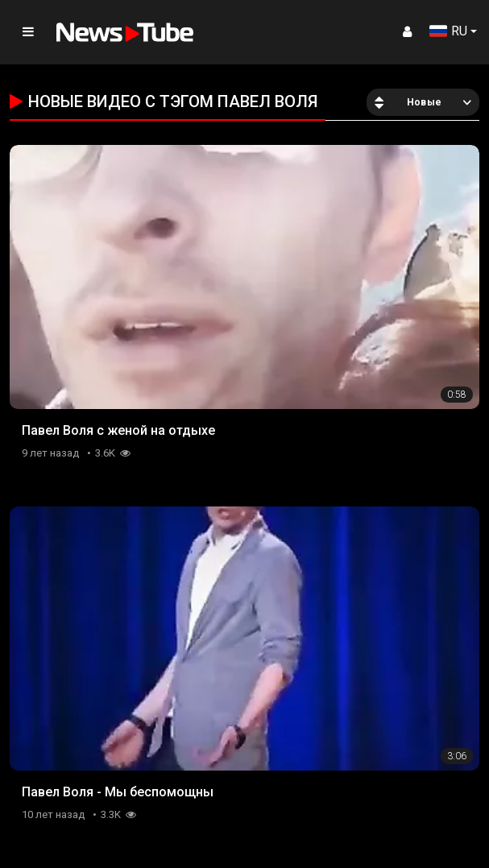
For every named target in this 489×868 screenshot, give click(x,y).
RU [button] (448, 31)
